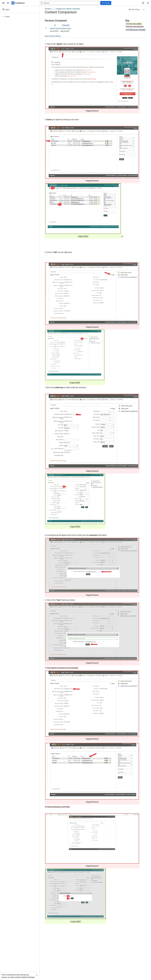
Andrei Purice (66, 29)
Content (48, 9)
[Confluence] (18, 3)
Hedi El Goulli (55, 29)
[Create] (106, 3)
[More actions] (144, 9)
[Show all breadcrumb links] (53, 9)
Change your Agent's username (68, 9)
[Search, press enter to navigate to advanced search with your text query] (70, 3)
